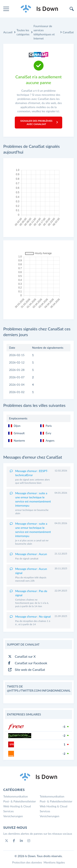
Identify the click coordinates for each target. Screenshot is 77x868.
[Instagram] (29, 841)
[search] (72, 9)
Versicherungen (13, 816)
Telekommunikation (16, 796)
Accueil (8, 32)
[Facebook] (14, 841)
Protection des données (27, 862)
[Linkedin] (21, 841)
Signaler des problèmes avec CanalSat (39, 122)
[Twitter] (7, 841)
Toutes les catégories (23, 32)
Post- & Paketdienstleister (20, 801)
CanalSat (68, 32)
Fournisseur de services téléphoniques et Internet (44, 32)
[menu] (6, 9)
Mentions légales (54, 862)
